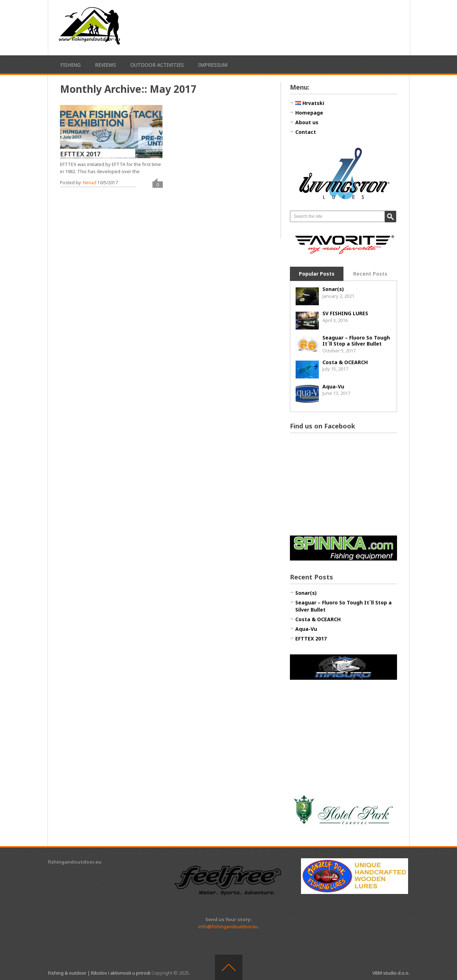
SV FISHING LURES (345, 313)
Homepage (309, 113)
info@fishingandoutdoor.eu (228, 926)
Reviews (106, 65)
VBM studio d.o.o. (391, 973)
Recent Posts (370, 274)
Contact (306, 132)
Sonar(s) (333, 289)
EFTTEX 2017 (80, 154)
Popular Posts (317, 274)
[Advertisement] (290, 27)
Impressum (213, 65)
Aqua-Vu (333, 386)
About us (307, 122)
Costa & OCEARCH (345, 362)
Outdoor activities (157, 65)
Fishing (71, 65)
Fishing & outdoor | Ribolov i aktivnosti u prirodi (99, 973)
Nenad (90, 183)
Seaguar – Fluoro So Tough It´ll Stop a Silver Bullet (356, 341)
